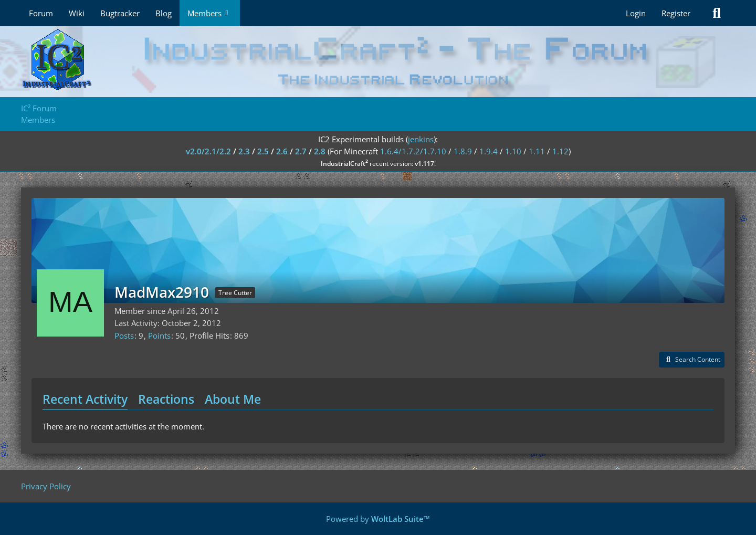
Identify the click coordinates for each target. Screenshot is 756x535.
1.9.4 (489, 151)
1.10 (513, 151)
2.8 (320, 151)
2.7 (301, 151)
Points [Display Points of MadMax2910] (159, 335)
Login (636, 13)
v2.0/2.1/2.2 (208, 151)
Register (676, 13)
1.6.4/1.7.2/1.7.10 (413, 151)
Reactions (166, 399)
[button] (692, 360)
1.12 (560, 151)
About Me (233, 399)
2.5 (263, 151)
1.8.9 (463, 151)
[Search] (717, 13)
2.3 (244, 151)
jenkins (421, 139)
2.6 (282, 151)
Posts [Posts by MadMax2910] (124, 335)
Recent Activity (85, 399)
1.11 (537, 151)
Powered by (378, 519)
